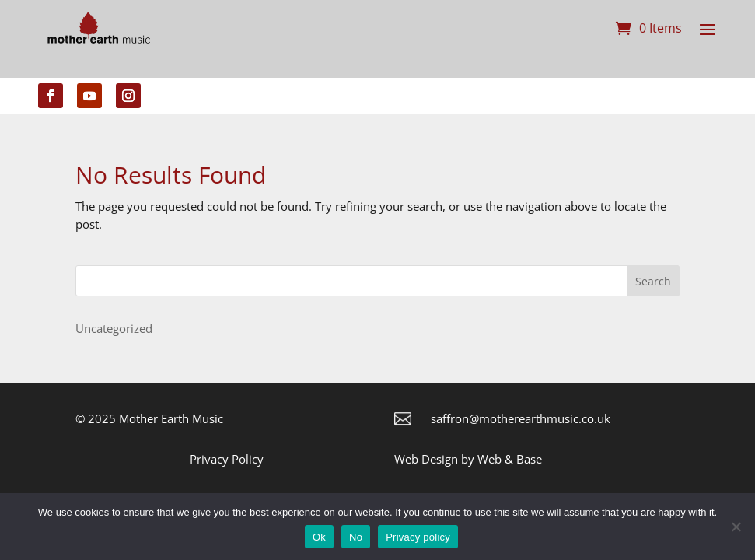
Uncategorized (114, 328)
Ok (319, 537)
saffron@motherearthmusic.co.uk (521, 418)
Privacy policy (418, 537)
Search (653, 281)
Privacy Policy (227, 459)
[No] (736, 527)
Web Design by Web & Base (468, 459)
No (356, 537)
